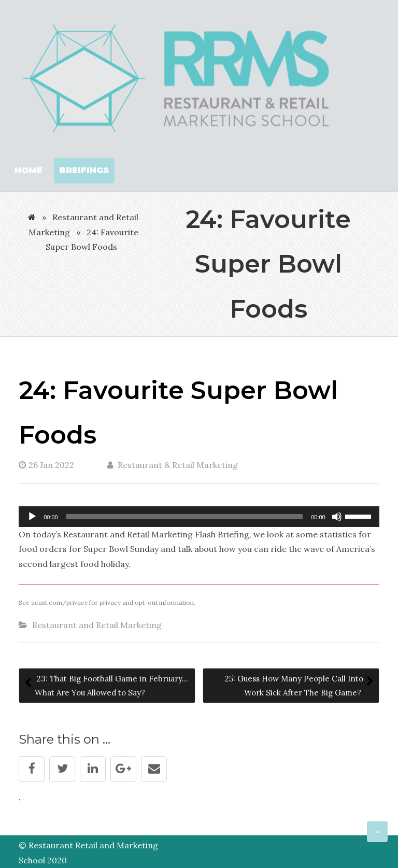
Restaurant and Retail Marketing (97, 625)
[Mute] (337, 517)
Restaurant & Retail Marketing (173, 465)
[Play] (32, 517)
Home (29, 170)
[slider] (185, 517)
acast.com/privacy (59, 602)
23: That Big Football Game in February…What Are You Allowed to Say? (111, 686)
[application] (199, 517)
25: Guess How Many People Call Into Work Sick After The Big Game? (294, 686)
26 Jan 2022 (46, 465)
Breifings (84, 170)
